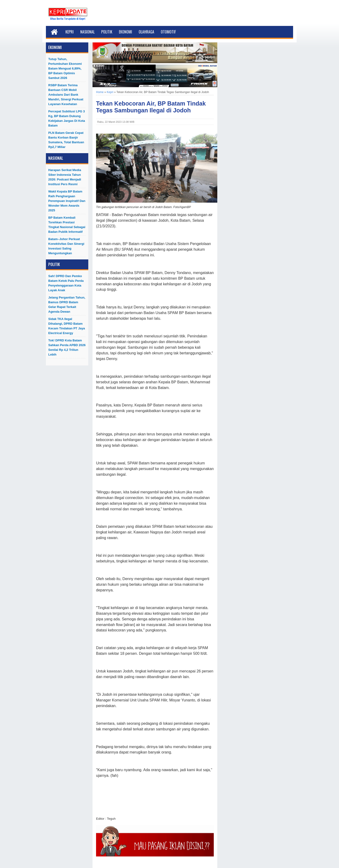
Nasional (87, 32)
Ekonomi (125, 32)
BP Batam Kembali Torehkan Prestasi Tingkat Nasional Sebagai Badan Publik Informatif (67, 225)
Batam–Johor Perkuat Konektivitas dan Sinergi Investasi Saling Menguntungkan (66, 246)
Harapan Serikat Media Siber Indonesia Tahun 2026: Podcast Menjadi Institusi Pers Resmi (65, 177)
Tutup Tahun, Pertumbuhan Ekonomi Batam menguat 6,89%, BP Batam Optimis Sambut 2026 (65, 68)
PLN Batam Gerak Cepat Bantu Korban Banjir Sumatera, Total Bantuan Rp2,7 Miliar (66, 140)
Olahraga (146, 32)
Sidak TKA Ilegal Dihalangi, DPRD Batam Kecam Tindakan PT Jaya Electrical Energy (67, 326)
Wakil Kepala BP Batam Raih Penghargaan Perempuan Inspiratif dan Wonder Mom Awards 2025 (67, 201)
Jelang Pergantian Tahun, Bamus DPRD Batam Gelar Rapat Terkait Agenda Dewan (67, 305)
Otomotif (168, 32)
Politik (107, 32)
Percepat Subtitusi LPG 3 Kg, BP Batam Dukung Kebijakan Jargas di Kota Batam (67, 118)
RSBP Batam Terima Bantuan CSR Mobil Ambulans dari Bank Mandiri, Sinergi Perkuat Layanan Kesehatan (66, 95)
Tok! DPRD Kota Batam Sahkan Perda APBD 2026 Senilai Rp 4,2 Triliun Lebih (67, 347)
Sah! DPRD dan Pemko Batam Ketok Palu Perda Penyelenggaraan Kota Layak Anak (66, 283)
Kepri (70, 32)
